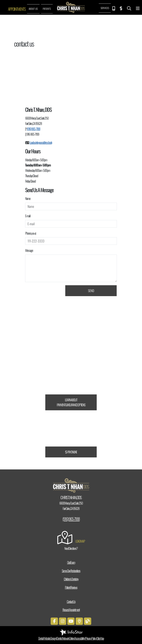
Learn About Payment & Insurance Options (71, 402)
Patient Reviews (71, 587)
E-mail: (28, 216)
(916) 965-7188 (33, 129)
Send (91, 291)
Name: (28, 198)
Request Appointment (71, 610)
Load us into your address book (41, 142)
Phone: (31, 233)
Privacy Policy (91, 638)
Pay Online (71, 452)
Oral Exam (71, 562)
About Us (33, 9)
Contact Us (71, 602)
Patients (47, 9)
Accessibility (80, 638)
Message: (29, 250)
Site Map (100, 638)
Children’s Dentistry (71, 579)
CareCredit (85, 362)
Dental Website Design (47, 638)
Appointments (17, 9)
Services (105, 8)
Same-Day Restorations (71, 571)
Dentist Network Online (65, 638)
